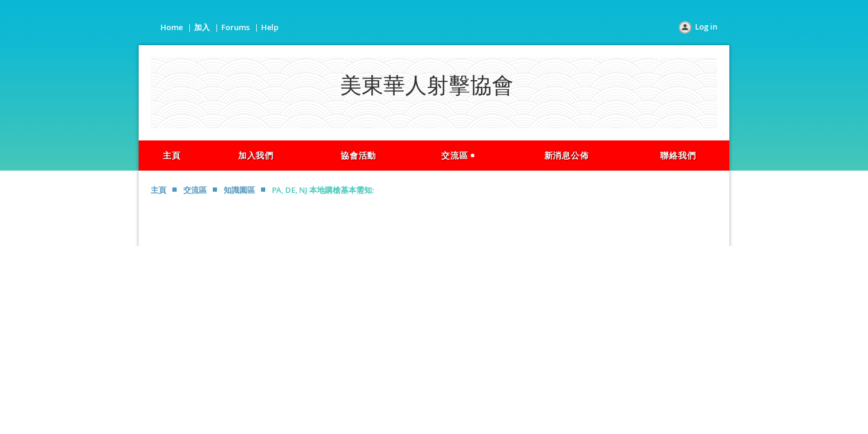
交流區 (195, 190)
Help (270, 27)
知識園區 (239, 190)
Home (171, 27)
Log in (706, 27)
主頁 (159, 190)
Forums (235, 27)
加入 (202, 27)
